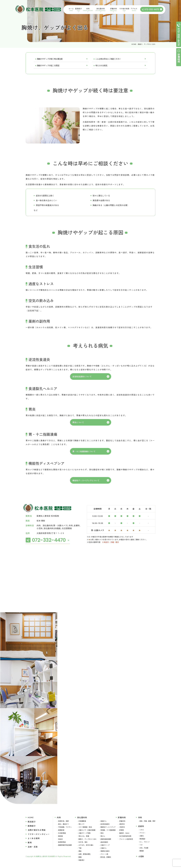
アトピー (142, 833)
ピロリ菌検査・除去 (85, 827)
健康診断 (61, 830)
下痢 (80, 848)
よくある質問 (34, 838)
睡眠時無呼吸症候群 (65, 845)
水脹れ (142, 836)
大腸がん (103, 848)
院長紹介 (32, 822)
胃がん (103, 836)
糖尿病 (60, 836)
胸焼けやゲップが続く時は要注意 (50, 59)
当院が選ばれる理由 (37, 830)
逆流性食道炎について (82, 376)
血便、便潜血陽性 (84, 854)
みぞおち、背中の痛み (86, 845)
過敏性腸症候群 (106, 839)
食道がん (103, 821)
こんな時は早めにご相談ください (108, 59)
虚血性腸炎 (104, 842)
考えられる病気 (101, 65)
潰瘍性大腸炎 (105, 851)
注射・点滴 (33, 847)
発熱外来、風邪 (63, 821)
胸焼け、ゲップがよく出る (87, 839)
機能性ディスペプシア (108, 827)
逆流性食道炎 (105, 824)
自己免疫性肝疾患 (125, 836)
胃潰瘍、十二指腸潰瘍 (108, 830)
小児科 (141, 856)
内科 (88, 9)
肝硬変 (122, 830)
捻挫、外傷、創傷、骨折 (147, 821)
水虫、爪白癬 (144, 848)
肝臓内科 (113, 9)
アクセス (134, 9)
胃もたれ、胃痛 (84, 836)
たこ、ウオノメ (145, 842)
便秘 (80, 851)
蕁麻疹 (142, 851)
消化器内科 (101, 9)
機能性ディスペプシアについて (86, 480)
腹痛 (80, 857)
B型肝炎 (122, 824)
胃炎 (102, 833)
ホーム (71, 9)
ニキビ (142, 830)
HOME (134, 44)
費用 (30, 842)
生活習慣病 (62, 833)
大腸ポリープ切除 (84, 833)
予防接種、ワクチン (65, 827)
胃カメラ (81, 824)
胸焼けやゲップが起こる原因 (48, 65)
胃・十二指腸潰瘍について (84, 451)
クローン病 (104, 854)
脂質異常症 (62, 842)
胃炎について (78, 422)
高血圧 (60, 839)
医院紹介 (79, 9)
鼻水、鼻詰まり (63, 824)
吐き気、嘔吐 (83, 842)
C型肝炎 (122, 827)
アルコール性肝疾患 (126, 839)
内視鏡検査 (82, 821)
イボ (141, 845)
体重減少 (81, 860)
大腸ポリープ (105, 845)
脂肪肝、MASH (124, 833)
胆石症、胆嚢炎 (106, 857)
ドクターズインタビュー (39, 834)
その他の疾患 (124, 9)
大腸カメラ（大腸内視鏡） (87, 830)
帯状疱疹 (142, 839)
